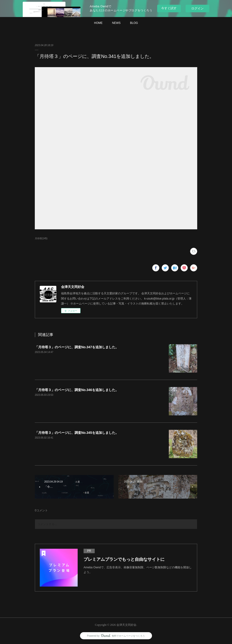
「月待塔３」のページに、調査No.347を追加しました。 (77, 347)
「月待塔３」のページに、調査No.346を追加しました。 (77, 390)
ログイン (197, 8)
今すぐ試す (169, 8)
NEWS (116, 23)
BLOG (134, 23)
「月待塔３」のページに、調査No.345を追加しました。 (77, 433)
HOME (98, 23)
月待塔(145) (41, 238)
